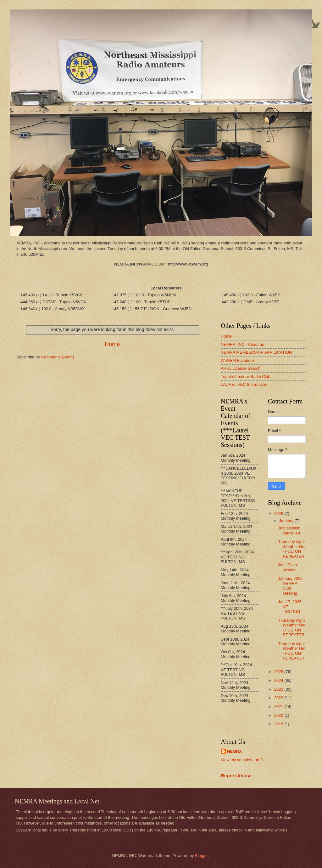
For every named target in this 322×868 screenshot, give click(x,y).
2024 (279, 680)
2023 (279, 689)
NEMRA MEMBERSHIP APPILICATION (256, 352)
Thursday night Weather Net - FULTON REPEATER (292, 549)
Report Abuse (236, 776)
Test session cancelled (289, 530)
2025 (279, 672)
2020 (279, 715)
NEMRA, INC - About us (242, 344)
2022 (279, 698)
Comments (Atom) (58, 357)
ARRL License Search (241, 368)
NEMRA (234, 751)
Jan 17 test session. (288, 567)
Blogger (202, 856)
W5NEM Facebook (238, 360)
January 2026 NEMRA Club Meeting (290, 586)
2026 (279, 514)
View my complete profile (243, 760)
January (287, 521)
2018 (279, 724)
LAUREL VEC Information (244, 384)
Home (112, 344)
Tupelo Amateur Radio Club (246, 377)
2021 (279, 707)
